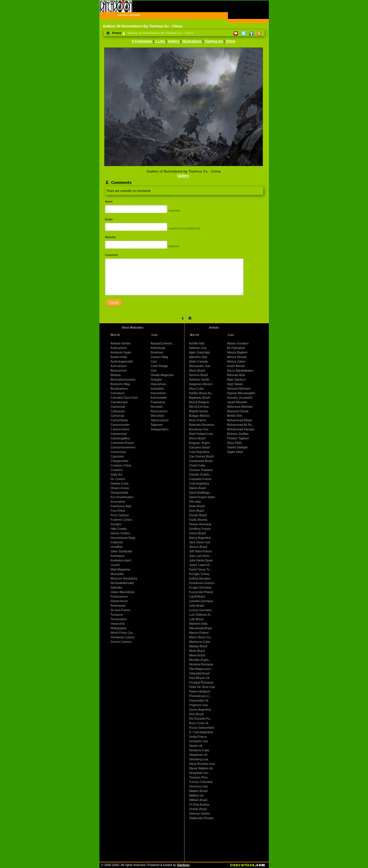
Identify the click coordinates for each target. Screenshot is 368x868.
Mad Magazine (121, 569)
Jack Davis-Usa (199, 542)
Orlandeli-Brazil (199, 673)
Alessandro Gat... (201, 366)
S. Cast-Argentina (201, 732)
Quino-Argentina (200, 709)
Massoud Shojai (238, 411)
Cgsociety (117, 456)
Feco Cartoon (120, 515)
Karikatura (118, 556)
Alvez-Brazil (197, 370)
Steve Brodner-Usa (202, 764)
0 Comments (142, 41)
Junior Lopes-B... (200, 565)
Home (114, 33)
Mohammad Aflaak (239, 420)
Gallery (174, 41)
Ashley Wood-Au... (201, 393)
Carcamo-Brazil (199, 447)
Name (109, 202)
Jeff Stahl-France (200, 551)
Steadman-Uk (198, 755)
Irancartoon (158, 393)
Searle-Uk (196, 746)
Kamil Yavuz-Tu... (201, 569)
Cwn (153, 370)
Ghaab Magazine (162, 375)
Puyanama (158, 402)
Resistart (156, 407)
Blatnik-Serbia (198, 411)
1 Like (161, 41)
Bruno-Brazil (197, 438)
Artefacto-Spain (121, 352)
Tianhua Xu (214, 41)
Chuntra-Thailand (201, 470)
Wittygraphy (119, 628)
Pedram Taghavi (238, 438)
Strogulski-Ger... (200, 773)
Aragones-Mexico (201, 384)
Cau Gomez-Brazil (201, 456)
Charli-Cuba (197, 465)
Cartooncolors (120, 429)
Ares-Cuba (196, 389)
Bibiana (116, 375)
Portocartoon (119, 596)
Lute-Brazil (196, 619)
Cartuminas (118, 452)
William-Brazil (198, 800)
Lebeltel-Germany (201, 601)
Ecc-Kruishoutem (122, 497)
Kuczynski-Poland (201, 592)
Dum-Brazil (196, 511)
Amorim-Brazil (198, 375)
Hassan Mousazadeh (241, 393)
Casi (153, 361)
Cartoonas (118, 416)
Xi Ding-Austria (199, 804)
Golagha (156, 379)
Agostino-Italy (198, 357)
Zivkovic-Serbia (199, 813)
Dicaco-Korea (120, 488)
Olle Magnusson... (201, 669)
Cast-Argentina (199, 452)
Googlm (116, 524)
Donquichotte (120, 492)
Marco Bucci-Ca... (201, 637)
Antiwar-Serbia (121, 343)
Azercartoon (119, 366)
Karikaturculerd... (122, 560)
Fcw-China (118, 511)
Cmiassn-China (121, 465)
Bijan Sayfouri (236, 379)
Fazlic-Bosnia (198, 520)
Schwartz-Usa (198, 741)
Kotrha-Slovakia (200, 578)
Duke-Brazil (197, 506)
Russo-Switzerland (202, 728)
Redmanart (118, 606)
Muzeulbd (117, 574)
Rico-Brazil (196, 714)
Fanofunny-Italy (121, 506)
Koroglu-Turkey (199, 574)
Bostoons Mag (120, 384)
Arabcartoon (119, 348)
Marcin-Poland (199, 633)
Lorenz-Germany (200, 610)
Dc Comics (118, 479)
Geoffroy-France (200, 529)
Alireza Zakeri (236, 361)
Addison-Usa (198, 348)
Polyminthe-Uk (199, 700)
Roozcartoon (159, 411)
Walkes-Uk (196, 795)
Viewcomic (118, 624)
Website (110, 237)
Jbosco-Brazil (198, 547)
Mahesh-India (198, 624)
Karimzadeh (159, 398)
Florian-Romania (200, 524)
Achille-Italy (197, 343)
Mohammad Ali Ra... (241, 425)
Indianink (117, 542)
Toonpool (117, 615)
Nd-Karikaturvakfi (122, 583)
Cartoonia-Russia (122, 443)
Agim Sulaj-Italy (199, 352)
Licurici (115, 565)
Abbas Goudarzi (238, 343)
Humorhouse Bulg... (124, 538)
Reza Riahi (234, 443)
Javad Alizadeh (237, 402)
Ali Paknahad (236, 348)
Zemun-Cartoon (121, 642)
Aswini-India (119, 357)
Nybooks (117, 587)
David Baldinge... (200, 492)
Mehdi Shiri (235, 416)
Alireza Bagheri (237, 352)
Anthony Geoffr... (200, 379)
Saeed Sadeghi (237, 447)
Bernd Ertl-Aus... (200, 407)
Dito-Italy (195, 502)
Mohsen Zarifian (238, 434)
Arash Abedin (236, 366)
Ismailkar (117, 547)
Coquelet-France (200, 479)
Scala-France (198, 737)
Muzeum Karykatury (124, 578)
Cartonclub (118, 407)
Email (109, 219)
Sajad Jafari (235, 452)
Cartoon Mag (159, 357)
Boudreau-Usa (199, 429)
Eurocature (118, 502)
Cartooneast (119, 434)
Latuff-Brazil (197, 596)
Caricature (118, 393)
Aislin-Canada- (199, 361)
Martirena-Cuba (199, 642)
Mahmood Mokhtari (240, 407)
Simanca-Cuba (199, 750)
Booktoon (157, 352)
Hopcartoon (158, 384)
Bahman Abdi (236, 375)
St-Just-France (121, 610)
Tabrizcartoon (160, 420)
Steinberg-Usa (199, 759)
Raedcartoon (119, 601)
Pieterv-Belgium (200, 691)
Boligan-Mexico (199, 416)
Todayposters (159, 429)
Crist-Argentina (199, 483)
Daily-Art (117, 474)
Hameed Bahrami (239, 389)
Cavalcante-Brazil (201, 461)
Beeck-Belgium (199, 402)
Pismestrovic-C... (200, 696)
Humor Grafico (120, 533)
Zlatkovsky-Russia (201, 818)
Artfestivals (158, 348)
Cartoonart (118, 411)
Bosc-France (197, 420)
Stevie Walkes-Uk (201, 768)
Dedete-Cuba (120, 483)
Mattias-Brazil (198, 646)
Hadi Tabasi (235, 384)
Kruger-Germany (200, 587)
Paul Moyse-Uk (199, 678)
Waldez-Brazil (198, 791)
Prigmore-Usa (198, 705)
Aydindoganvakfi (122, 361)
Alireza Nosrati (237, 357)
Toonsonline (119, 619)
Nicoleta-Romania (201, 664)
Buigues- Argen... (201, 443)
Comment (112, 255)
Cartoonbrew (119, 420)
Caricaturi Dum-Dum (124, 398)
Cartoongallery (120, 438)
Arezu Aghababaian (240, 370)
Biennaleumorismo (123, 379)
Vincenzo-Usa (198, 786)
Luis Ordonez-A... (201, 615)
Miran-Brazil (197, 655)
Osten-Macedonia (123, 592)
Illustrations (192, 41)
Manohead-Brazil (200, 628)
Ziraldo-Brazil (198, 809)
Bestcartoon (119, 370)
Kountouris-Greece (202, 583)
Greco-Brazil (197, 533)
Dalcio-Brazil (197, 488)
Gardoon (183, 865)
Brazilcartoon (119, 389)
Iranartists (157, 389)
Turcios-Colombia (201, 782)
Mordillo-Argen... (200, 660)
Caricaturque (119, 402)
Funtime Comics (122, 520)
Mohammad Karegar (241, 429)
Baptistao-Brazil (200, 398)
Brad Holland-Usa (201, 434)
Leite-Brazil (196, 606)
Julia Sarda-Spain (201, 560)
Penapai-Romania (201, 682)
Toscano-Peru (198, 777)
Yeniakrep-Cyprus (123, 637)
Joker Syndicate (121, 551)
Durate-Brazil (198, 515)
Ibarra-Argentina (200, 538)
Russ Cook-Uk (199, 723)
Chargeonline (120, 461)
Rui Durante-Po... (201, 719)
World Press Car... (123, 633)
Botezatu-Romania (201, 425)
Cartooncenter (120, 425)
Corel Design (159, 366)
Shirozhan (157, 416)
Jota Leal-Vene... (200, 556)
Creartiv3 (117, 470)
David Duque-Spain (202, 497)
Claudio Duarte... (200, 474)
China (231, 41)
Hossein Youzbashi (240, 398)
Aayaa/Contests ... (163, 343)
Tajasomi (156, 425)
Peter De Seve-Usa (202, 687)
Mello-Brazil (197, 651)
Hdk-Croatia (119, 529)
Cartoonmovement (123, 447)
